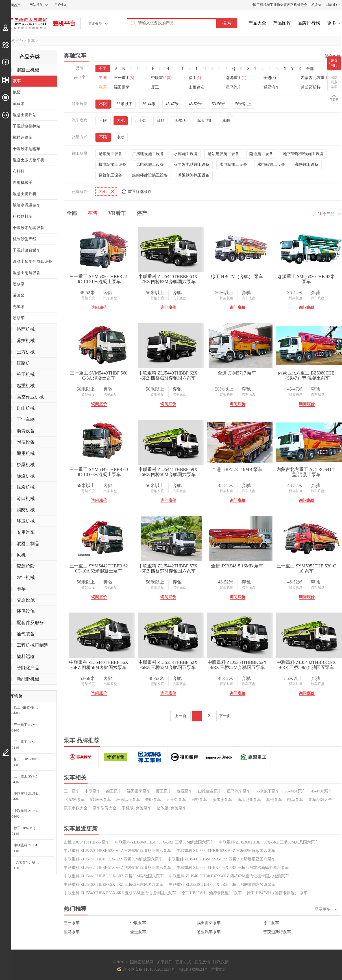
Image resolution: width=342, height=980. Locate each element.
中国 (103, 78)
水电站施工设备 (233, 165)
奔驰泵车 (153, 800)
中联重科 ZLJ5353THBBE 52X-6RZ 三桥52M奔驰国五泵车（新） (237, 665)
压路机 (23, 363)
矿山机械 (26, 408)
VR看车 (117, 213)
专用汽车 (26, 532)
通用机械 (26, 453)
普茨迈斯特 (311, 87)
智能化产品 (28, 668)
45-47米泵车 (322, 791)
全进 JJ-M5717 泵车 (237, 373)
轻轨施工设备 (110, 175)
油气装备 (26, 634)
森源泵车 (185, 791)
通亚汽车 (271, 87)
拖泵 (17, 92)
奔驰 (121, 121)
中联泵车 (93, 791)
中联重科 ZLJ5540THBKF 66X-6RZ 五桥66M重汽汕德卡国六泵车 (120, 893)
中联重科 (161, 78)
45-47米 (172, 104)
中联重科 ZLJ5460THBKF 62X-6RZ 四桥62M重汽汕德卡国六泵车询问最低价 (29, 845)
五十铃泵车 (176, 800)
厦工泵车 (164, 791)
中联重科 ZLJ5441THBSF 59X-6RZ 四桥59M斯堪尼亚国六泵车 (222, 859)
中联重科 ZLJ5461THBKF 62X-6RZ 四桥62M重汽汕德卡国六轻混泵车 (229, 876)
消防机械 (26, 510)
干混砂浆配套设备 (29, 228)
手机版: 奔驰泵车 (137, 808)
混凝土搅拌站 (25, 115)
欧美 (103, 87)
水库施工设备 (186, 154)
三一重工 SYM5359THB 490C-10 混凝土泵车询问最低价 (29, 725)
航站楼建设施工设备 (150, 175)
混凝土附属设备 (27, 273)
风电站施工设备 (150, 165)
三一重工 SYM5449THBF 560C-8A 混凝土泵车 (99, 376)
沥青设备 (26, 431)
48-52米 (195, 104)
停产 (142, 213)
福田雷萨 (122, 87)
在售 (93, 213)
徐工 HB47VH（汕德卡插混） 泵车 (277, 893)
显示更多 (323, 909)
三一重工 (124, 78)
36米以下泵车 (268, 791)
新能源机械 (28, 679)
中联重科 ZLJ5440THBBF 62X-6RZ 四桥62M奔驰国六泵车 (168, 376)
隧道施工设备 (261, 154)
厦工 (155, 87)
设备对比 (334, 63)
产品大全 (257, 23)
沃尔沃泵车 (222, 800)
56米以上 (243, 104)
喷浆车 (19, 318)
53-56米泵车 (101, 800)
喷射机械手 (23, 183)
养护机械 (26, 341)
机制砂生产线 (25, 239)
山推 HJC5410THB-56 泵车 (87, 842)
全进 (270, 78)
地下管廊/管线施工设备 (303, 154)
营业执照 (219, 969)
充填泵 (19, 307)
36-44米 (149, 104)
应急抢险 (26, 566)
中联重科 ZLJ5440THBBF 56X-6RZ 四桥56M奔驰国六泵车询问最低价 (29, 794)
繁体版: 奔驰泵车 (171, 808)
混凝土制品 (28, 544)
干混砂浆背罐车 (27, 250)
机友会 (317, 5)
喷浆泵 (19, 284)
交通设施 (26, 600)
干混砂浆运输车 (27, 149)
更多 (332, 23)
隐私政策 (221, 962)
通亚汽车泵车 (209, 932)
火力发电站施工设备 (192, 165)
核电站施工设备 (112, 165)
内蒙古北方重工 (317, 78)
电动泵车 (295, 800)
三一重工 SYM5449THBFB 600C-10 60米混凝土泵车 (99, 472)
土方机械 (26, 352)
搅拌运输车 (23, 137)
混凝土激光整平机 (29, 160)
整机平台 (64, 23)
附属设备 (26, 442)
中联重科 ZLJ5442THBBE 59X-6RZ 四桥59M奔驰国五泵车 (306, 665)
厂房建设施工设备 (148, 154)
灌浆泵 (19, 295)
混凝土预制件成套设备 (32, 262)
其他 (226, 121)
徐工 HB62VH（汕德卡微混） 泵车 (211, 893)
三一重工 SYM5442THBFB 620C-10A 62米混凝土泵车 (99, 568)
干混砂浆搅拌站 (27, 126)
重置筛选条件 (140, 192)
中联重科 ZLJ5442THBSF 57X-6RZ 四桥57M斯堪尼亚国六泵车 (118, 868)
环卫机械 (26, 521)
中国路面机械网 (24, 23)
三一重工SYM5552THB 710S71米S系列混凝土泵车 (29, 742)
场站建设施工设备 (223, 154)
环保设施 (26, 611)
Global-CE (333, 5)
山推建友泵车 (210, 791)
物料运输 (26, 656)
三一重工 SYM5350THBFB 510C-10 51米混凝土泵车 (99, 279)
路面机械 (26, 329)
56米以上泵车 (128, 800)
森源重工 (236, 78)
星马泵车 (72, 932)
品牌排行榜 (309, 23)
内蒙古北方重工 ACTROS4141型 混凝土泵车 (306, 472)
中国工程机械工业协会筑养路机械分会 (278, 5)
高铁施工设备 (307, 165)
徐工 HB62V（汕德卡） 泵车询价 (29, 828)
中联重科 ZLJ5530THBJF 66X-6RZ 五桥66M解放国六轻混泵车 (222, 885)
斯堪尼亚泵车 (249, 800)
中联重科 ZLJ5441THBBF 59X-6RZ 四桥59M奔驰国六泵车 (168, 472)
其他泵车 (274, 800)
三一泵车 (72, 791)
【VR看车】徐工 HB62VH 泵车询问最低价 (29, 862)
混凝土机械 (28, 70)
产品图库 (282, 23)
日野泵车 (199, 800)
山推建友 (197, 87)
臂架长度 (88, 298)
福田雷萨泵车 (139, 791)
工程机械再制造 (32, 645)
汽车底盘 (110, 298)
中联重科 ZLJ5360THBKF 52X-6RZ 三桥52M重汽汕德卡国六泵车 (233, 868)
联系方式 (183, 962)
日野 (160, 121)
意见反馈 (202, 962)
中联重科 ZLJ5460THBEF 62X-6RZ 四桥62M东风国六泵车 (114, 885)
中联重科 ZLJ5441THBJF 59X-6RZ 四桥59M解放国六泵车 (113, 859)
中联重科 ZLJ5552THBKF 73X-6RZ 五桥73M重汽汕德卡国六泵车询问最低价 (29, 811)
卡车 (21, 589)
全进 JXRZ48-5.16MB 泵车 (237, 566)
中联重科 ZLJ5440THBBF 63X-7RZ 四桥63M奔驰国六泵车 (168, 279)
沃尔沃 (180, 121)
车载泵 (19, 104)
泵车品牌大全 (320, 800)
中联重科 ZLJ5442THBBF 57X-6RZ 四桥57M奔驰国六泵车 (168, 568)
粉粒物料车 (23, 216)
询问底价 (99, 308)
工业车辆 (26, 419)
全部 (310, 69)
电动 (121, 137)
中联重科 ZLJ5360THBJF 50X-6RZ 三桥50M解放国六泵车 (164, 842)
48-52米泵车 (74, 800)
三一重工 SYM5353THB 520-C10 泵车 (306, 568)
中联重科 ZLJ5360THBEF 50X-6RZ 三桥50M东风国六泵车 (269, 842)
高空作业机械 (30, 397)
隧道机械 (26, 476)
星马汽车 (234, 87)
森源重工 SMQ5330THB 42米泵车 (306, 279)
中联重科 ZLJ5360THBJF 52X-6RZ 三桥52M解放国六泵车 (226, 851)
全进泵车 (138, 932)
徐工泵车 (114, 791)
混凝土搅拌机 (25, 194)
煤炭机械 (26, 487)
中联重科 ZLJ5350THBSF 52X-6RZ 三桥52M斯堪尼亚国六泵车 (118, 851)
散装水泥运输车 (27, 205)
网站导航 (36, 5)
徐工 (195, 78)
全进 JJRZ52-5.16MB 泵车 (237, 469)
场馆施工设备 (110, 154)
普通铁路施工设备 (194, 175)
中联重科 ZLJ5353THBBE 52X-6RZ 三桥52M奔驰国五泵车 (168, 665)
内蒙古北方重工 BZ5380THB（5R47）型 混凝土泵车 (306, 376)
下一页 (225, 716)
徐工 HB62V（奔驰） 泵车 (237, 277)
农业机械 (26, 577)
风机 (21, 555)
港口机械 (26, 498)
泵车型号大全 (104, 808)
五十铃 (140, 121)
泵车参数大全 (76, 808)
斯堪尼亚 (204, 121)
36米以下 (125, 104)
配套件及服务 (30, 623)
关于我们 (165, 962)
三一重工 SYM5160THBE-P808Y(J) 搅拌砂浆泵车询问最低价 (29, 776)
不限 (103, 68)
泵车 (31, 41)
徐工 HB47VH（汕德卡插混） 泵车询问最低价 (29, 708)
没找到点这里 (334, 82)
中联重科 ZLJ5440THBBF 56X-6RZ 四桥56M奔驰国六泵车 (99, 665)
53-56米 (219, 104)
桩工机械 (26, 374)
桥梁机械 (26, 465)
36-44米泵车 (295, 791)
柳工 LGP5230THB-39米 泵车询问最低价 (29, 759)
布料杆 (19, 171)
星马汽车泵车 (239, 791)
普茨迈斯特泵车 (277, 932)
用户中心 (61, 5)
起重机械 (26, 386)
